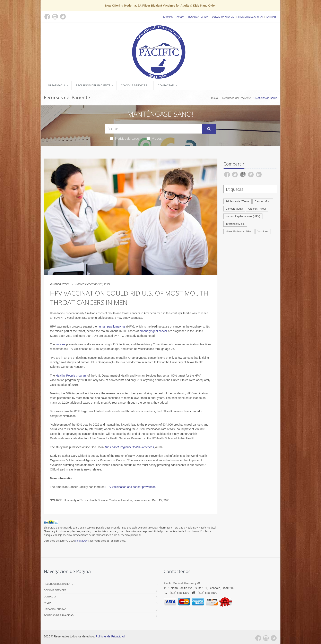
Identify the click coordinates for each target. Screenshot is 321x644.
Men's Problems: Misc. (239, 231)
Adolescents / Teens (237, 201)
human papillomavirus (112, 327)
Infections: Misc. (235, 224)
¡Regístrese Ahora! (250, 17)
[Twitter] (274, 638)
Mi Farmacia (57, 85)
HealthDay (81, 541)
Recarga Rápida (198, 17)
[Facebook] (258, 638)
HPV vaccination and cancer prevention (131, 487)
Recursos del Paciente (93, 85)
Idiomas (168, 17)
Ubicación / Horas (223, 17)
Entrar (271, 17)
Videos (154, 138)
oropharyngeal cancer (154, 331)
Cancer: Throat (257, 209)
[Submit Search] (209, 129)
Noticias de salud (124, 138)
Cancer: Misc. (263, 201)
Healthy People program (71, 376)
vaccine (60, 344)
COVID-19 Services (134, 85)
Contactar (166, 85)
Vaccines (263, 231)
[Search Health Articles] (154, 129)
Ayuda (180, 17)
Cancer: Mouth (234, 209)
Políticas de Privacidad (59, 615)
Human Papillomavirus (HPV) (243, 216)
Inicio (214, 98)
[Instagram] (266, 638)
